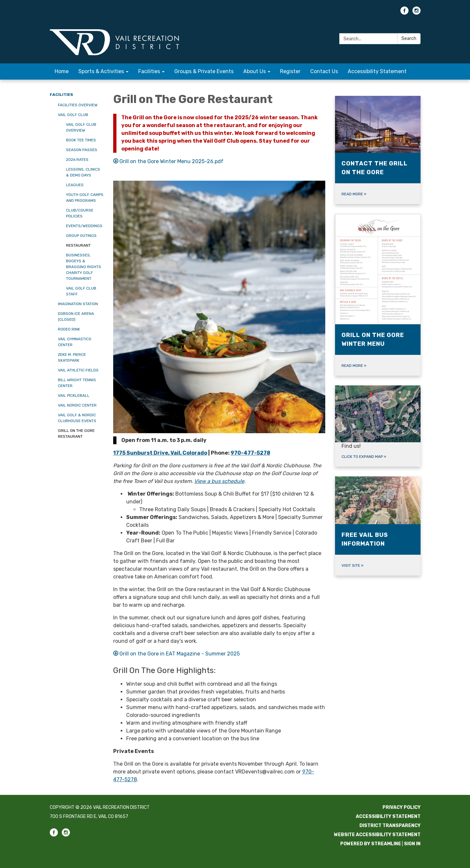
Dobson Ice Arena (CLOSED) (76, 317)
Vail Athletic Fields (78, 370)
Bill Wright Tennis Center (77, 383)
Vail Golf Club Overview (81, 127)
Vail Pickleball (74, 395)
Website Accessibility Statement (377, 835)
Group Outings (81, 236)
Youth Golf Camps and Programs (85, 198)
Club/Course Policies (80, 213)
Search (409, 39)
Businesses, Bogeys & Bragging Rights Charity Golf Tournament (84, 267)
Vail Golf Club (73, 115)
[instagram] (416, 13)
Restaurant (78, 245)
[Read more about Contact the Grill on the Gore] (378, 150)
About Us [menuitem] (255, 71)
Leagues (75, 185)
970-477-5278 (250, 453)
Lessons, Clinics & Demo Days (83, 172)
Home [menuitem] (62, 71)
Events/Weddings (84, 226)
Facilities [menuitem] (149, 71)
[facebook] (404, 13)
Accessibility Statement (388, 816)
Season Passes (82, 150)
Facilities (61, 95)
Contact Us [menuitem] (324, 71)
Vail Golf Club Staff (81, 291)
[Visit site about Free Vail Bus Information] (378, 526)
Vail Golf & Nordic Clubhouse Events (77, 418)
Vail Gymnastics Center (75, 342)
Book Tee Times (81, 140)
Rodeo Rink (69, 329)
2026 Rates (77, 160)
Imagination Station (78, 304)
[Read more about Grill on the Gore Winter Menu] (378, 295)
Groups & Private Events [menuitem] (204, 71)
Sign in (412, 844)
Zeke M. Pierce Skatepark (72, 357)
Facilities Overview (78, 105)
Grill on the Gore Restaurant (76, 434)
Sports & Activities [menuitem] (101, 71)
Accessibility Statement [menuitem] (377, 71)
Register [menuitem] (290, 71)
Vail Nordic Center (77, 405)
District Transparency (390, 826)
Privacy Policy (402, 807)
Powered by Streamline (371, 844)
